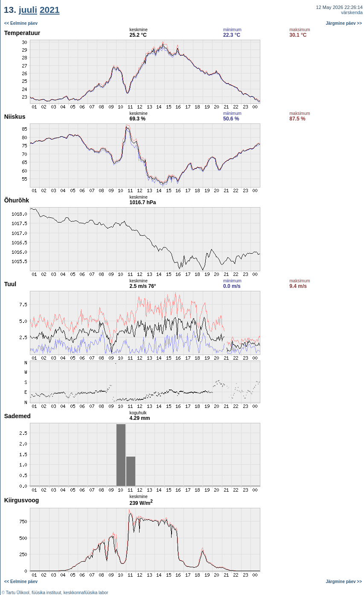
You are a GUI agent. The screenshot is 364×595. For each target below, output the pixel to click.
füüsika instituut (46, 593)
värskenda (352, 12)
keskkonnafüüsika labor (86, 593)
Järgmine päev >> (344, 23)
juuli (28, 10)
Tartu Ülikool (18, 593)
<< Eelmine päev (21, 23)
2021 (50, 10)
